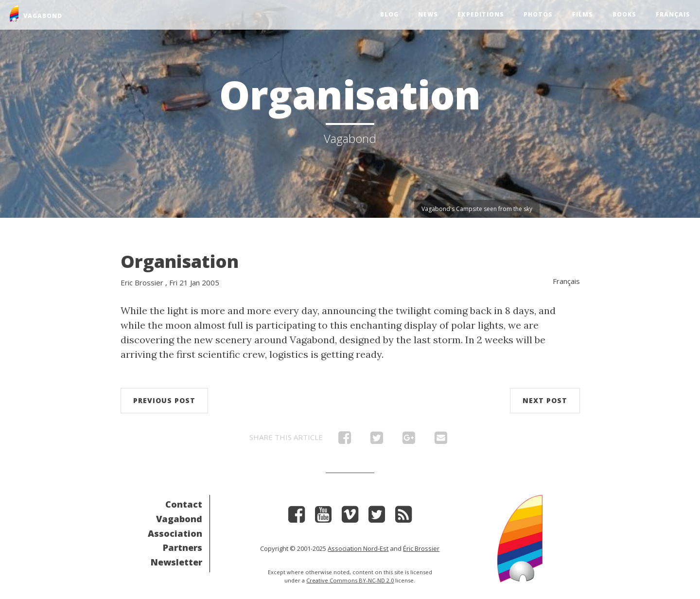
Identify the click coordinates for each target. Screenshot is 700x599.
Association (175, 533)
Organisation (180, 261)
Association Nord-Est (358, 548)
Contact (184, 504)
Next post (545, 400)
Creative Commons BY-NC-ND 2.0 (350, 580)
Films (583, 14)
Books (624, 14)
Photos (538, 14)
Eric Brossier (142, 282)
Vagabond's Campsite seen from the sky (477, 209)
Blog (389, 14)
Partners (183, 547)
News (428, 14)
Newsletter (176, 562)
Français (673, 14)
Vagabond (179, 519)
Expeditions (481, 14)
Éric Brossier (421, 548)
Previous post (164, 400)
